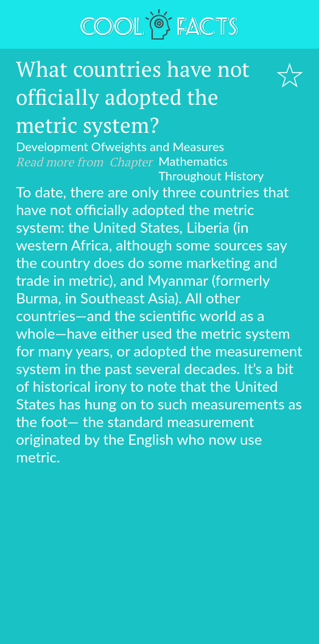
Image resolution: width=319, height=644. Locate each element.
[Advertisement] (159, 557)
